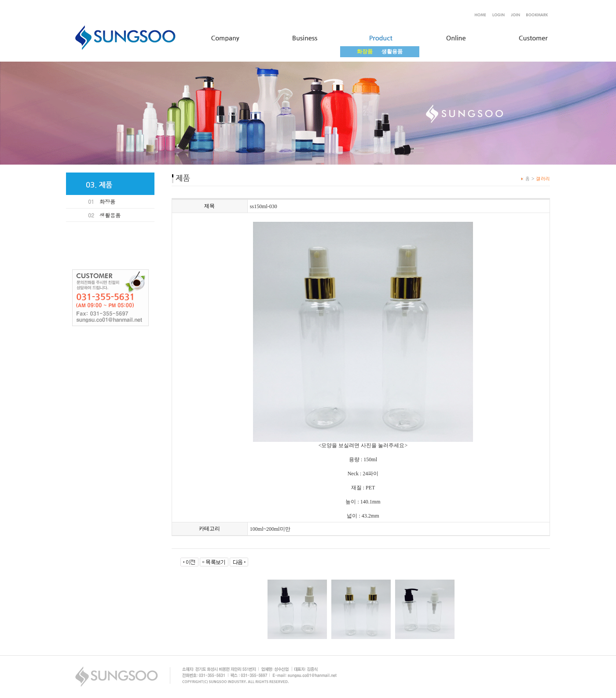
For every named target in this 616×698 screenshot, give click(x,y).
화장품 (107, 201)
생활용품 (392, 51)
